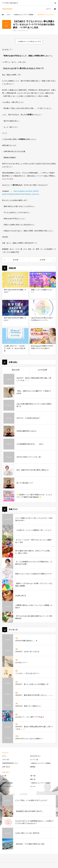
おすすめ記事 (42, 370)
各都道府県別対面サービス (10, 763)
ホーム (4, 756)
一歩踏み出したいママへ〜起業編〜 (41, 763)
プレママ (33, 787)
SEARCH (55, 3)
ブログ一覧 (5, 760)
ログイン (49, 9)
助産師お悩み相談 (7, 783)
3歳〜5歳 (33, 776)
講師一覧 (33, 779)
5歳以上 (4, 779)
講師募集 (33, 767)
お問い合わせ (6, 767)
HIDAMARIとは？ (35, 756)
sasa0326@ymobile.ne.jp (23, 31)
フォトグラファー (7, 787)
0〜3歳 (4, 776)
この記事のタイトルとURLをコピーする (29, 42)
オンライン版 (34, 760)
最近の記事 (16, 370)
